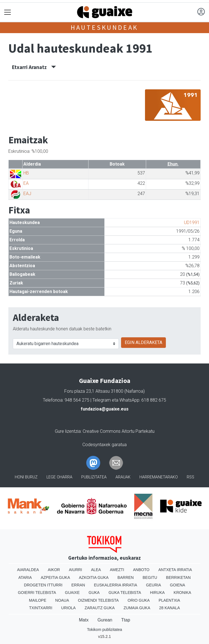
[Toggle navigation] (8, 12)
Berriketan (178, 577)
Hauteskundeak (104, 27)
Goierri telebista (37, 593)
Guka (94, 593)
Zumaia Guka (137, 608)
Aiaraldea (28, 570)
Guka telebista (125, 593)
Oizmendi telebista (98, 600)
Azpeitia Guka (55, 577)
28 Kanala (170, 608)
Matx (84, 620)
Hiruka (157, 593)
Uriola (68, 608)
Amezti (117, 570)
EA (26, 183)
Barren (126, 577)
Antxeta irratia (175, 570)
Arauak (123, 477)
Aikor (54, 570)
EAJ (27, 194)
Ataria (25, 577)
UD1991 (192, 223)
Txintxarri (41, 608)
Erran (78, 585)
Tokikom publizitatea (104, 630)
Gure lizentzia (68, 431)
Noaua (62, 600)
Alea (96, 570)
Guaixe (72, 593)
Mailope (38, 600)
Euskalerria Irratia (115, 585)
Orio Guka (139, 600)
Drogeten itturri (43, 585)
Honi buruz (26, 477)
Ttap (126, 620)
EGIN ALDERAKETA (143, 342)
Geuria (154, 585)
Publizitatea (94, 477)
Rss (190, 477)
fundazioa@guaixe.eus (105, 409)
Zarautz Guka (100, 608)
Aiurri (75, 570)
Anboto (141, 570)
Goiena (178, 585)
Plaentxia (169, 600)
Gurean (105, 620)
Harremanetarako (159, 477)
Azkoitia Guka (94, 577)
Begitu (150, 577)
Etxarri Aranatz (34, 67)
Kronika (182, 593)
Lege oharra (59, 477)
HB (26, 173)
